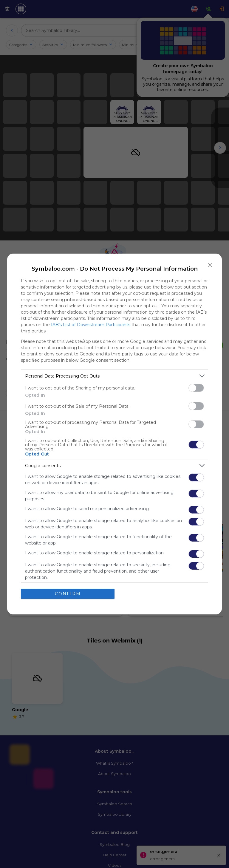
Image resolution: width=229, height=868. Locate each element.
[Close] (210, 265)
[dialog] (114, 434)
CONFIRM (68, 594)
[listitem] (114, 376)
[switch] (196, 388)
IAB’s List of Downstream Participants (91, 325)
